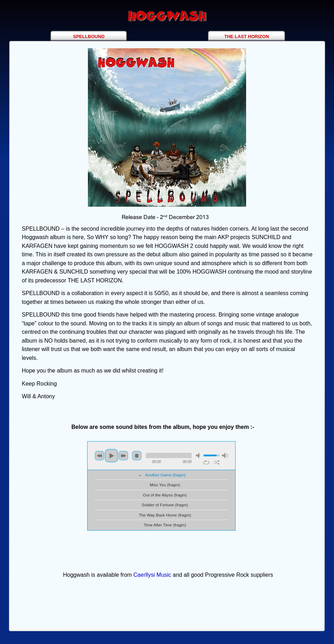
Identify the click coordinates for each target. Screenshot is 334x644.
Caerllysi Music (152, 575)
